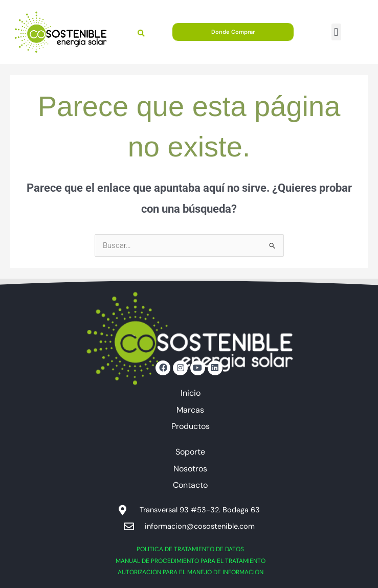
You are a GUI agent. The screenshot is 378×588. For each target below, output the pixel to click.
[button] (336, 32)
